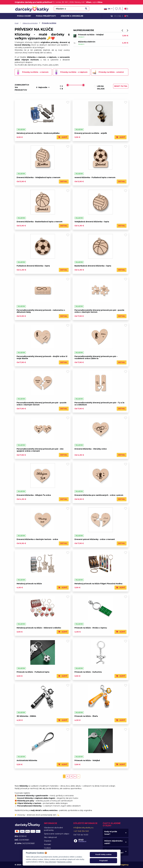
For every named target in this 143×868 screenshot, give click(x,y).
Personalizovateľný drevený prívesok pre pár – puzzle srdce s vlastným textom (99, 311)
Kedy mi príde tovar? (111, 833)
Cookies (47, 848)
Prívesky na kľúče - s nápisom (71, 72)
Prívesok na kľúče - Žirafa (86, 716)
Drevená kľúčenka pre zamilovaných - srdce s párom (99, 495)
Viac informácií (50, 862)
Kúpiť (63, 137)
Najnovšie (43, 87)
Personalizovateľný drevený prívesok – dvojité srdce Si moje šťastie (42, 357)
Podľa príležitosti (45, 16)
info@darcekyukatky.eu (83, 828)
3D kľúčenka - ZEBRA (26, 716)
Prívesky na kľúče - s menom (32, 72)
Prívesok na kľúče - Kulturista (88, 672)
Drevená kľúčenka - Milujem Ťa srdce (34, 495)
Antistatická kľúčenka (27, 760)
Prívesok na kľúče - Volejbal (91, 35)
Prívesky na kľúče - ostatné (108, 72)
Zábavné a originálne (71, 16)
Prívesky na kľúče (49, 23)
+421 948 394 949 (81, 831)
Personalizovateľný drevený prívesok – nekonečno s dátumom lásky (41, 311)
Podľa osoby (24, 16)
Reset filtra (121, 86)
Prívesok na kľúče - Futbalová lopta (33, 672)
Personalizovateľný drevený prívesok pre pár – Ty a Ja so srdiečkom (99, 404)
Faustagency (122, 865)
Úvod (17, 23)
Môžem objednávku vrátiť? (113, 842)
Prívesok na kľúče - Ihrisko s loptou (91, 628)
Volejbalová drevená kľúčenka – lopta (92, 222)
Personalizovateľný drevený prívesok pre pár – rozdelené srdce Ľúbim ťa (96, 357)
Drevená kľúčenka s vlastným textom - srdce (37, 539)
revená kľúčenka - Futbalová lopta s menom (95, 177)
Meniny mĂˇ (83, 2)
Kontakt (47, 844)
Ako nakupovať (50, 837)
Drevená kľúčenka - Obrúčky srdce (91, 449)
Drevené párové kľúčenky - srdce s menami (95, 539)
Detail (64, 181)
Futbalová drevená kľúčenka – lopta (33, 266)
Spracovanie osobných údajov (57, 834)
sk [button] (108, 9)
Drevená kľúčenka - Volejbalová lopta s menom (38, 177)
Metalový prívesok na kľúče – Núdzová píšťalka (38, 133)
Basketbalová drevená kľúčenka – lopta (93, 266)
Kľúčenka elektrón (87, 42)
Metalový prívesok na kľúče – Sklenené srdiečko (39, 628)
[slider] (68, 85)
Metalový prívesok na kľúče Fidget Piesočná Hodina (98, 584)
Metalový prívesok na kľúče (29, 584)
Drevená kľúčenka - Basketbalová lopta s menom (40, 222)
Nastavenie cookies (64, 862)
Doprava (48, 841)
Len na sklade (101, 87)
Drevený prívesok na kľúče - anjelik (91, 133)
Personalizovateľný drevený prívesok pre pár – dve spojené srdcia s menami (40, 450)
